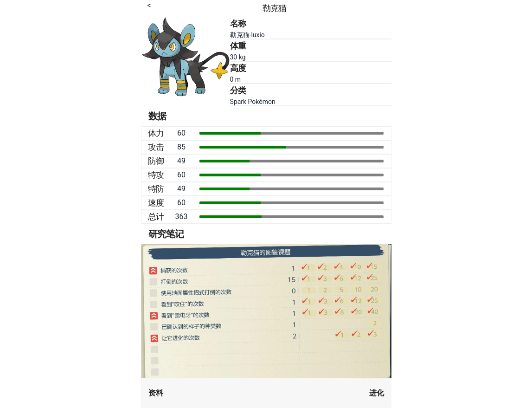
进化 (377, 393)
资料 (156, 393)
